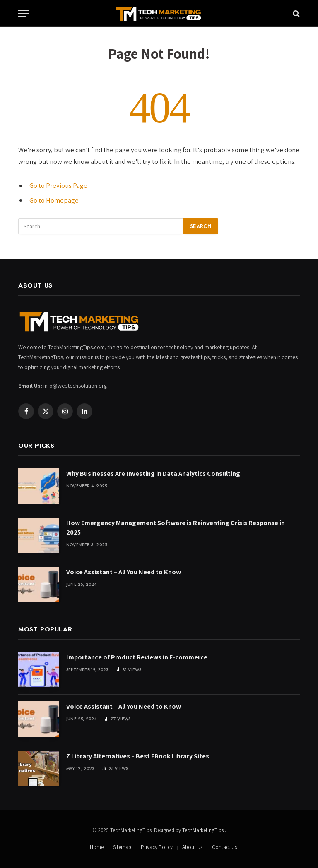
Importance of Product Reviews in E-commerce (137, 657)
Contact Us (224, 847)
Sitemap (122, 847)
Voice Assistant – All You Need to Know (124, 572)
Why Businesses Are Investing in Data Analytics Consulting (153, 474)
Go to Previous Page (58, 185)
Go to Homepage (54, 200)
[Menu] (24, 13)
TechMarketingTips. (204, 830)
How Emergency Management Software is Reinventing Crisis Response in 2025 (176, 528)
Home (97, 847)
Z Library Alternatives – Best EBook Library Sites (138, 756)
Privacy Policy (157, 847)
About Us (192, 847)
